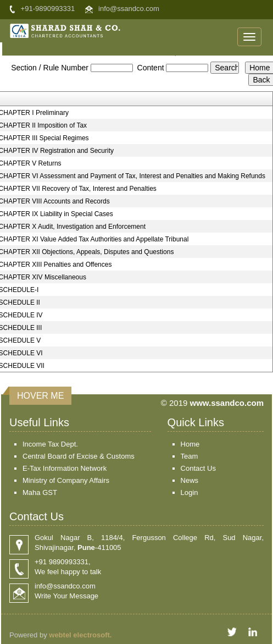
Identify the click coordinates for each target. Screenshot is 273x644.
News (190, 480)
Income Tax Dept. (50, 444)
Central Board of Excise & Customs (79, 456)
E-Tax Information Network (65, 468)
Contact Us (198, 468)
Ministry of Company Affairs (66, 480)
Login (190, 492)
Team (190, 456)
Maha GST (40, 492)
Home (190, 444)
